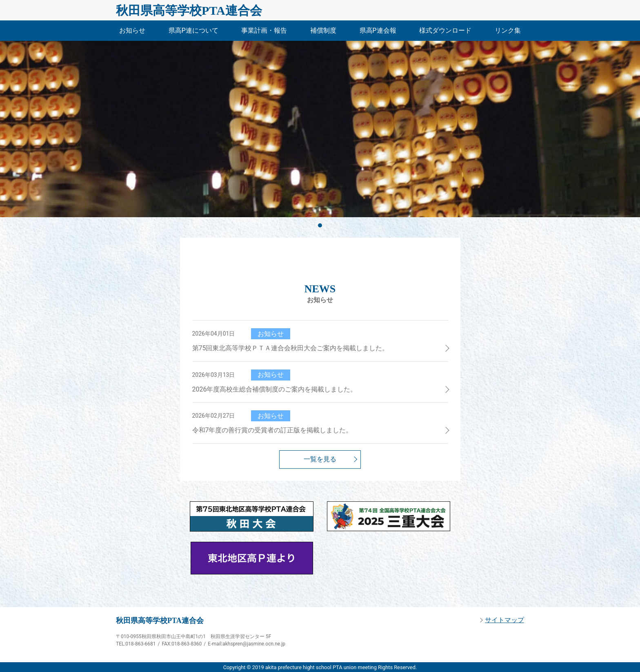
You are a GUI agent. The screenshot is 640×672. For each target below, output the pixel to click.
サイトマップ (504, 620)
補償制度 (323, 30)
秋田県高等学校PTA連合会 (189, 10)
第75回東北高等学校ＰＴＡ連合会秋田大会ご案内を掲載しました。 (291, 348)
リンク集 (508, 30)
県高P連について (193, 30)
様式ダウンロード (445, 30)
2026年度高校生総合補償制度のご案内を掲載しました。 (275, 389)
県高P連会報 (378, 30)
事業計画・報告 (264, 30)
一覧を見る (320, 459)
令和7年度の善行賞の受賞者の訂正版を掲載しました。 (272, 430)
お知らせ (132, 30)
